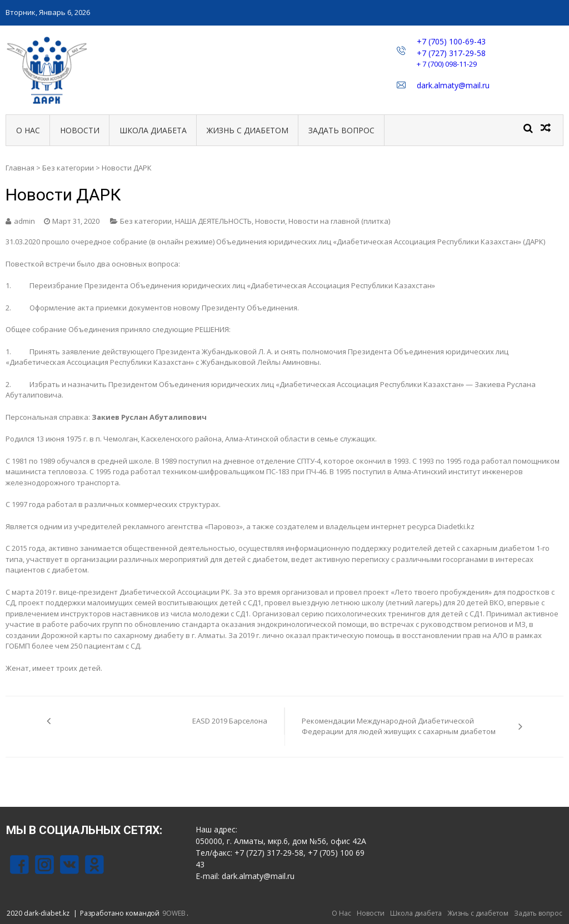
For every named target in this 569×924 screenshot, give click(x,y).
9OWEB (174, 913)
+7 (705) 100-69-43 (451, 41)
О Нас (28, 130)
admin (24, 221)
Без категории (68, 168)
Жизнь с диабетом (248, 130)
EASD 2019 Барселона (230, 721)
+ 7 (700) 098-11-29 (447, 64)
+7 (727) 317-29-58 (451, 53)
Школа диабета (153, 130)
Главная (20, 168)
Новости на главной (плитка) (339, 221)
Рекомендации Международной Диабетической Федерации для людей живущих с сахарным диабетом (399, 726)
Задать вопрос (341, 130)
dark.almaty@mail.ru (453, 85)
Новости (80, 130)
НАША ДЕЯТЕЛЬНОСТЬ (213, 221)
